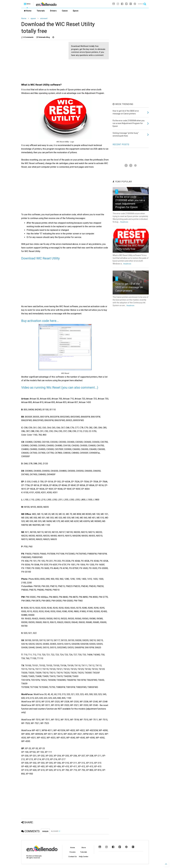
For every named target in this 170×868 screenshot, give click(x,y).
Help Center (84, 857)
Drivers (53, 11)
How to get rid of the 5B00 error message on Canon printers (129, 287)
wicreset (44, 18)
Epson (76, 11)
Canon (65, 11)
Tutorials (41, 11)
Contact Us (73, 857)
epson (33, 18)
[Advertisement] (44, 61)
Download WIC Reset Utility (40, 258)
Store (84, 848)
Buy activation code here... (40, 321)
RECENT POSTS (121, 144)
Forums (73, 852)
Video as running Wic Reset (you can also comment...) (60, 388)
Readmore (124, 222)
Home (28, 11)
